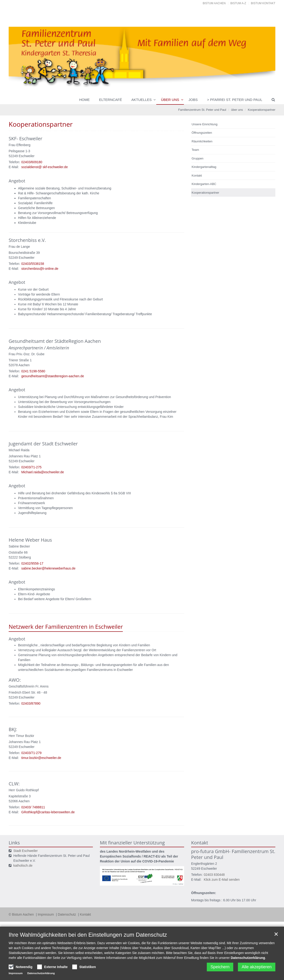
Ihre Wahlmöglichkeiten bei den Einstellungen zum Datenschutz (88, 935)
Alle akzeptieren (257, 967)
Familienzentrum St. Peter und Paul (202, 110)
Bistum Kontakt (263, 3)
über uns (170, 100)
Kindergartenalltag (204, 167)
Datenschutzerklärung (248, 958)
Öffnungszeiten (202, 133)
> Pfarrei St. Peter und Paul (235, 100)
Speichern (220, 967)
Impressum (46, 914)
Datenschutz (67, 914)
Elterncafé (110, 100)
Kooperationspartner (262, 110)
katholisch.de (23, 865)
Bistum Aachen (214, 3)
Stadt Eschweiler (25, 851)
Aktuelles (142, 100)
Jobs (193, 100)
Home (84, 100)
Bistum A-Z (238, 3)
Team (195, 150)
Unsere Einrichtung (205, 124)
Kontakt (197, 176)
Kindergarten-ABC (204, 184)
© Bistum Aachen (22, 914)
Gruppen (198, 158)
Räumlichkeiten (202, 141)
